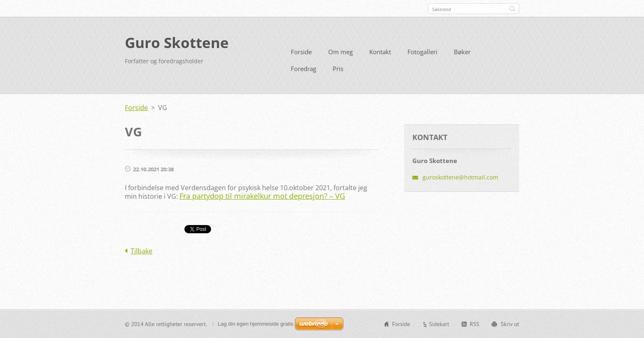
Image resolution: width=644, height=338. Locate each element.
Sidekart (439, 324)
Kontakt (380, 52)
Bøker (462, 52)
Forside (301, 52)
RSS (475, 324)
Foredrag (304, 69)
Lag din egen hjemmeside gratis (255, 324)
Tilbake (141, 251)
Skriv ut (510, 324)
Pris (338, 69)
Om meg (340, 52)
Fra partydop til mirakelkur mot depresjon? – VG (262, 196)
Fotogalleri (422, 52)
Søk (512, 9)
